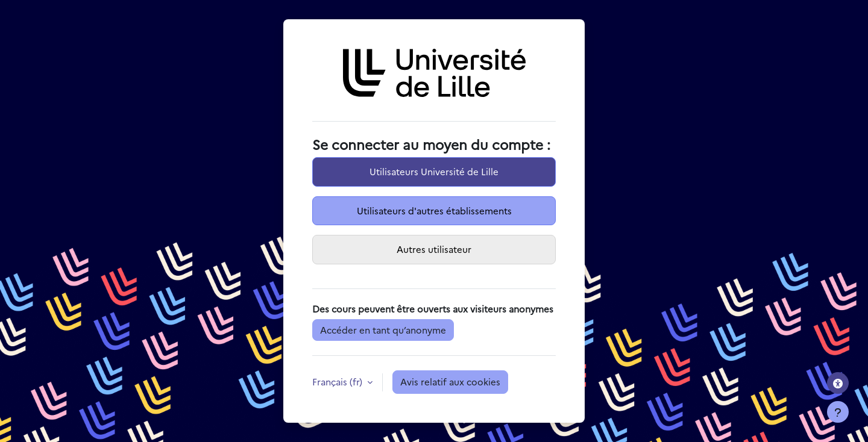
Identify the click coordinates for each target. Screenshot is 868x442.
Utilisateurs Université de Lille (434, 171)
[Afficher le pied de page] (838, 412)
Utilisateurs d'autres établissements (434, 210)
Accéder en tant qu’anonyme (383, 330)
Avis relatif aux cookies (450, 381)
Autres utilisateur (434, 249)
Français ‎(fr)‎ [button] (338, 381)
